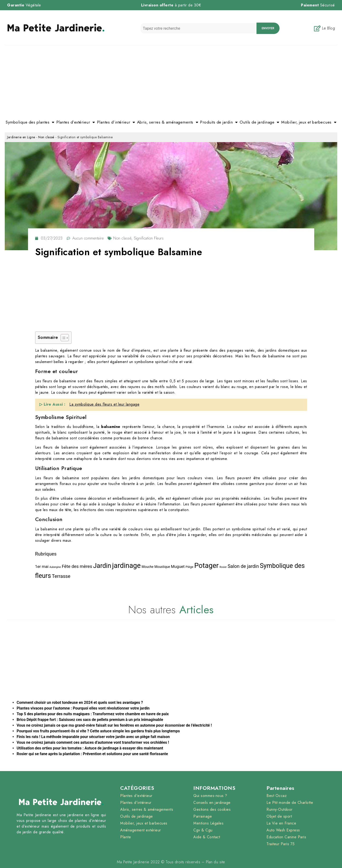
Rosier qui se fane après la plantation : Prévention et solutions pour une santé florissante (92, 754)
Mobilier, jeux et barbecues (309, 122)
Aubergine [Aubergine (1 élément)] (55, 567)
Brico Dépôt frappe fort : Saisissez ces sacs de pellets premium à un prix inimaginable (90, 720)
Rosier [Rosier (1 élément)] (223, 567)
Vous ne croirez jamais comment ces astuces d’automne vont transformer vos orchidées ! (93, 742)
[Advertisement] (171, 81)
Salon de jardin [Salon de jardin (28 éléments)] (243, 566)
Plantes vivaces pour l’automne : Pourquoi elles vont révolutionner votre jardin (83, 708)
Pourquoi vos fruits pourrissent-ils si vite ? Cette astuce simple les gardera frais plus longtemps (98, 731)
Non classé (46, 137)
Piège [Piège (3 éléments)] (189, 567)
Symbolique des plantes (30, 122)
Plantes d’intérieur (116, 122)
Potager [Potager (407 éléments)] (207, 566)
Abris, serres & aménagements (168, 122)
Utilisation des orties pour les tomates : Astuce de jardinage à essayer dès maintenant (90, 748)
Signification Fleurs (149, 238)
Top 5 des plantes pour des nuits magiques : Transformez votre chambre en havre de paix (93, 714)
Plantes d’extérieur (76, 122)
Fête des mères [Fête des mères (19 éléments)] (77, 566)
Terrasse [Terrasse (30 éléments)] (61, 576)
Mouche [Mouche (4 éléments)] (147, 567)
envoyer (268, 28)
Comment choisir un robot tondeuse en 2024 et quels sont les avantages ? (80, 703)
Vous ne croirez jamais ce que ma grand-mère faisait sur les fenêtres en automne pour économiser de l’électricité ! (114, 725)
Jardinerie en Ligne (21, 137)
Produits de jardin (219, 122)
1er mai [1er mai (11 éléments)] (42, 566)
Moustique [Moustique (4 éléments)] (162, 567)
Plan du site (216, 862)
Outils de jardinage (260, 122)
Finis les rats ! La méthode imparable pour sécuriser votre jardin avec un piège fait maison (93, 737)
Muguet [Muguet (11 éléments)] (178, 566)
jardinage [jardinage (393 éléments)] (126, 566)
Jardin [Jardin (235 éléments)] (102, 566)
